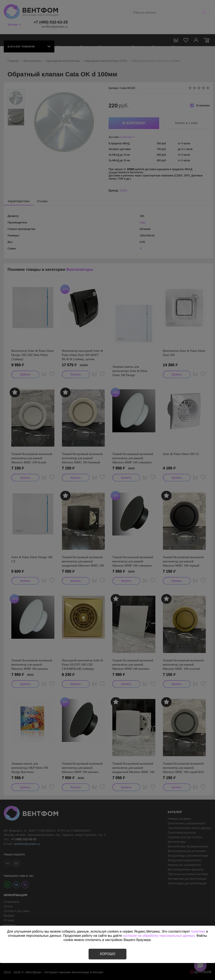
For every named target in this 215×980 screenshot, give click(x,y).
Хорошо (107, 954)
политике (198, 931)
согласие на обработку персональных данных (159, 936)
